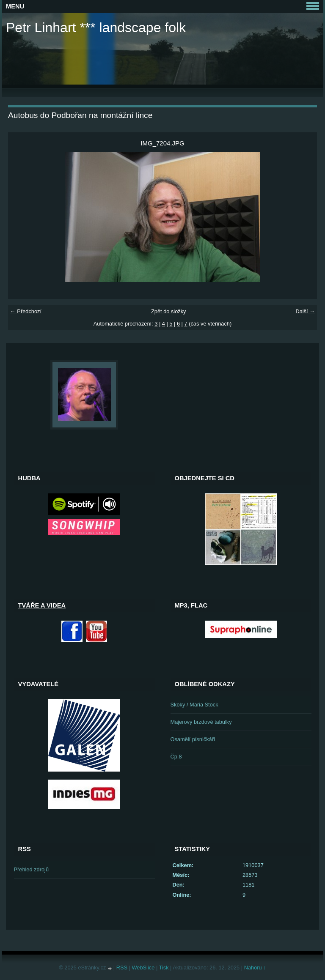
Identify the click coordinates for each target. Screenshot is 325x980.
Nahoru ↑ (255, 968)
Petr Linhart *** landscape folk (96, 27)
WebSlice (143, 968)
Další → (305, 311)
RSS (122, 968)
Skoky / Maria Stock (194, 705)
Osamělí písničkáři (193, 739)
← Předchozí (26, 311)
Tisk (164, 968)
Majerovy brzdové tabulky (201, 722)
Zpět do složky (169, 311)
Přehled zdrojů (32, 869)
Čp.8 (176, 757)
